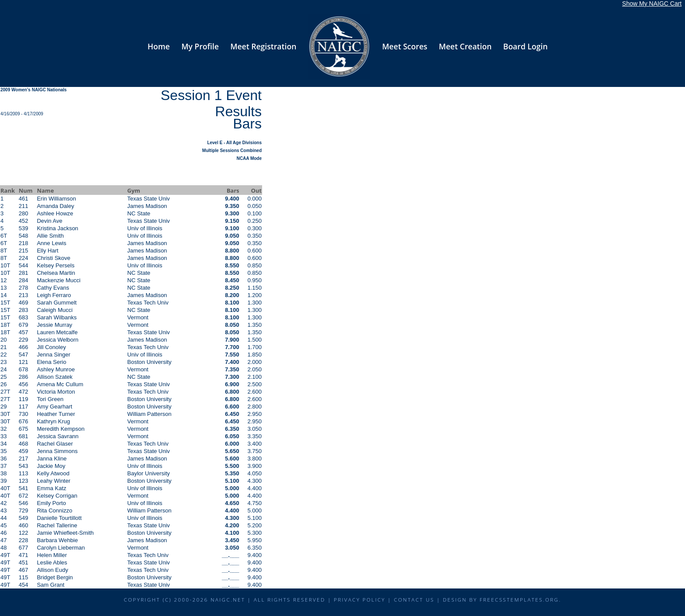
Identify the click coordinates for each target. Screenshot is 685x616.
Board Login (526, 46)
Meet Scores (405, 46)
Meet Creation (465, 46)
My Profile (200, 46)
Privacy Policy (360, 599)
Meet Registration (263, 46)
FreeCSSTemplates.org (519, 599)
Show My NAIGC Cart (652, 3)
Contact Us (414, 599)
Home (159, 46)
